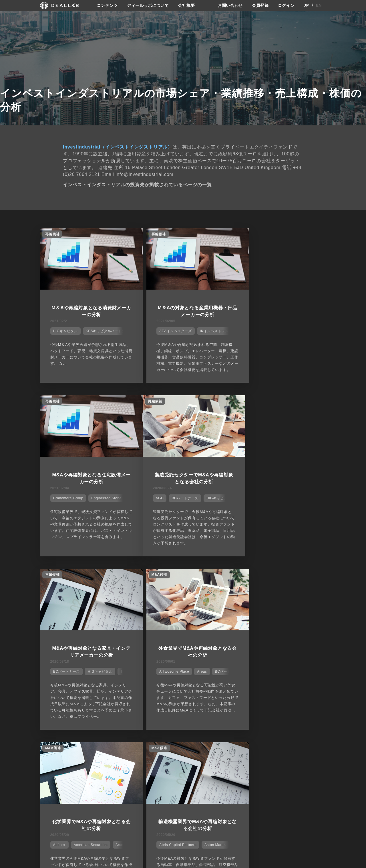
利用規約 (238, 817)
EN (319, 5)
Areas (288, 501)
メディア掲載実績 (200, 817)
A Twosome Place (260, 501)
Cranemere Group (260, 330)
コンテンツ (107, 5)
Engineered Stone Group (305, 330)
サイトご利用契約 (243, 796)
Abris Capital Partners (167, 679)
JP (306, 5)
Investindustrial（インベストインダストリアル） (118, 147)
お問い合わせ (230, 5)
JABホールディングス (298, 679)
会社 (188, 796)
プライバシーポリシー (249, 806)
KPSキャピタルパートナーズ (108, 330)
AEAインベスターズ (165, 330)
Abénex (58, 679)
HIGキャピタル (64, 330)
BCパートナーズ (81, 501)
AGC (56, 501)
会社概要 (187, 5)
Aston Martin (205, 679)
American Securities (89, 679)
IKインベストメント (205, 330)
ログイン (286, 5)
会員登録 (260, 5)
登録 (280, 796)
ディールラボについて (148, 5)
